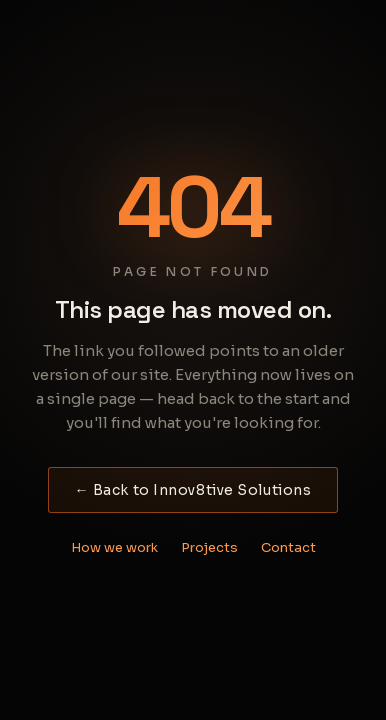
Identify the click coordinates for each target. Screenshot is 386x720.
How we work (114, 547)
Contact (288, 547)
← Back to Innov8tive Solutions (193, 490)
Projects (209, 547)
